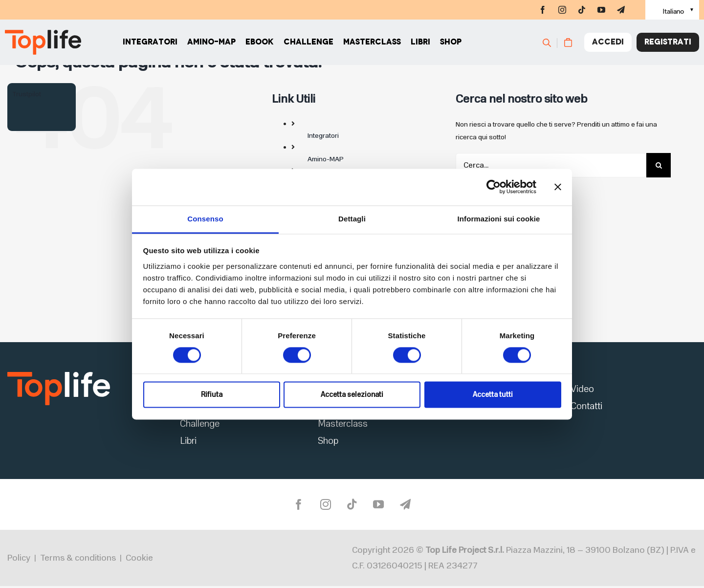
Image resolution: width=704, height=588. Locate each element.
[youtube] (601, 10)
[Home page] (43, 44)
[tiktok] (582, 10)
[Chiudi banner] (558, 187)
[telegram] (621, 10)
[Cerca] (551, 44)
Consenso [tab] (205, 219)
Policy (19, 560)
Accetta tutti (493, 395)
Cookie (139, 560)
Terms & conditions (78, 560)
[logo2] (59, 375)
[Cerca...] (551, 165)
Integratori (323, 136)
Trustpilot (27, 94)
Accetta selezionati (352, 395)
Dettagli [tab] (352, 219)
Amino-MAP (326, 159)
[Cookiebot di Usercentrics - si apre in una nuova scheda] (494, 187)
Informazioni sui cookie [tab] (499, 219)
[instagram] (562, 10)
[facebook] (543, 10)
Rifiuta (212, 395)
